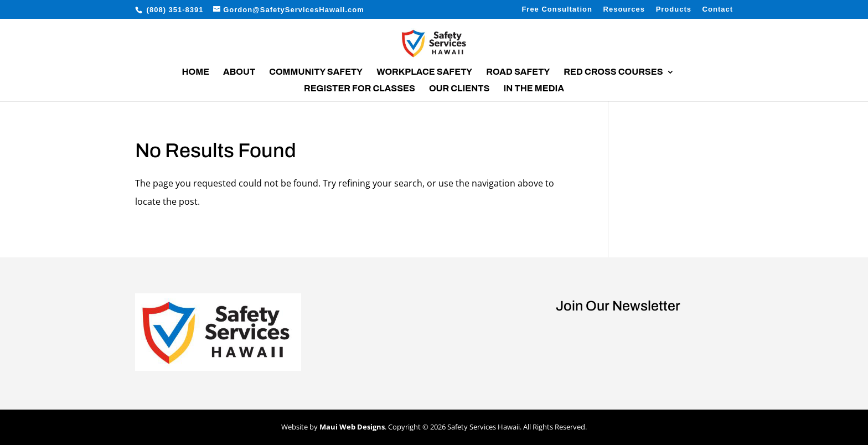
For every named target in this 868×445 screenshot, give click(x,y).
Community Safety (316, 72)
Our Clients (459, 89)
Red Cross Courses (613, 72)
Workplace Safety (424, 72)
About (239, 72)
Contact (718, 9)
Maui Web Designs (352, 427)
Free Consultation (557, 9)
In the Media (534, 89)
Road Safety (518, 72)
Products (674, 9)
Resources (624, 9)
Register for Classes (360, 89)
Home (195, 72)
